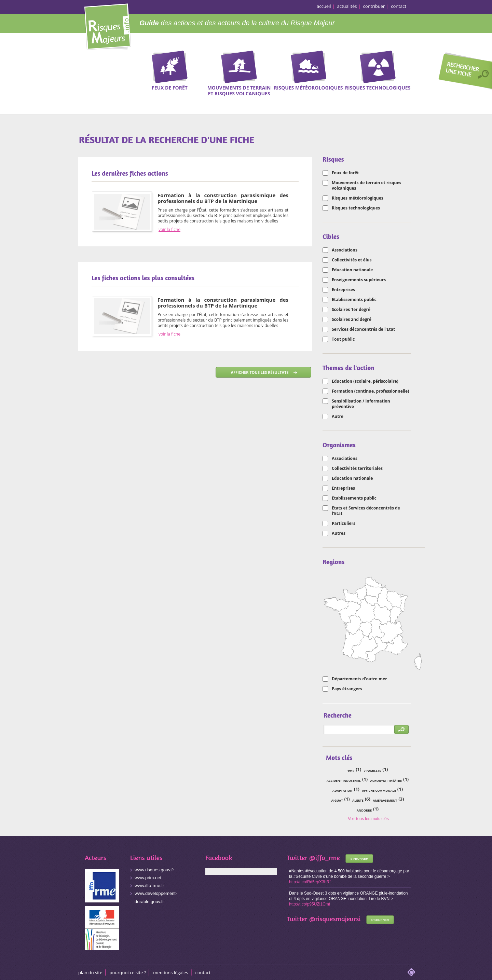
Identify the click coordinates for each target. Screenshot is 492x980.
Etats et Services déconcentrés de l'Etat (366, 511)
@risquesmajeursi (335, 919)
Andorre (364, 810)
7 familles (372, 771)
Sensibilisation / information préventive (361, 404)
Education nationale (352, 270)
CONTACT (203, 972)
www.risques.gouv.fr (154, 870)
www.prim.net (148, 878)
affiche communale (379, 791)
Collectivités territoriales (357, 468)
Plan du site (90, 972)
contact (399, 6)
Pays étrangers (347, 689)
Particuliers (344, 523)
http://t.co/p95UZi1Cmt (310, 904)
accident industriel (344, 781)
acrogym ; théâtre (386, 781)
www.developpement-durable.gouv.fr (156, 897)
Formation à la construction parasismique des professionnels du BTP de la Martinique (223, 198)
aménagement (385, 800)
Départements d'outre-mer (359, 679)
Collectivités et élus (352, 260)
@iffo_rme (325, 857)
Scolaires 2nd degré (352, 319)
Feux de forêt (345, 173)
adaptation (343, 791)
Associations (345, 250)
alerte (358, 800)
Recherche (463, 72)
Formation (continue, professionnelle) (370, 391)
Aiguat (337, 800)
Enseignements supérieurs (359, 280)
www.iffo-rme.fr (149, 886)
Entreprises (343, 290)
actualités (347, 6)
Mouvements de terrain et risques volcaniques (367, 186)
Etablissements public (354, 300)
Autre (338, 417)
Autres (339, 533)
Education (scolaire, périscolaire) (365, 381)
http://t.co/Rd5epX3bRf (310, 882)
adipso (411, 972)
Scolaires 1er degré (351, 310)
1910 (351, 771)
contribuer (374, 6)
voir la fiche (169, 230)
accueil (324, 6)
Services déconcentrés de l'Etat (363, 329)
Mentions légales (170, 972)
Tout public (343, 339)
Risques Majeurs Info (107, 25)
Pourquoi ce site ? (128, 972)
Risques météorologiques (358, 198)
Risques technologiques (356, 208)
